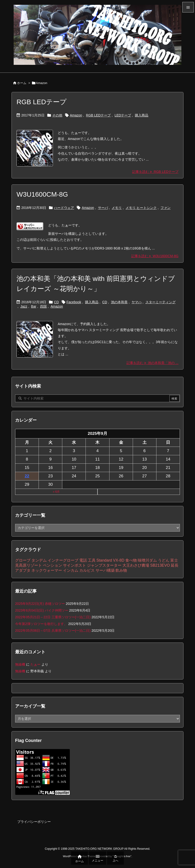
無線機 (20, 664)
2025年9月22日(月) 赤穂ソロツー (40, 604)
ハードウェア (64, 208)
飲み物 (121, 570)
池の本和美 (119, 302)
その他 (57, 115)
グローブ (23, 560)
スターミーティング (161, 302)
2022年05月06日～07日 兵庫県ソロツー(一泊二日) (53, 631)
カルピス (87, 570)
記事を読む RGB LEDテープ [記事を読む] (155, 172)
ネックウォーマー (47, 570)
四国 (43, 306)
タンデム (39, 560)
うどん (164, 560)
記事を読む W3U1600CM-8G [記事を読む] (155, 256)
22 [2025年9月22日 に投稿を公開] (27, 476)
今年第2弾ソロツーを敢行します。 (41, 624)
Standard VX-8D (110, 560)
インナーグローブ (63, 560)
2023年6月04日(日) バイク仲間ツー (42, 610)
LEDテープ (123, 115)
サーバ (103, 208)
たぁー (35, 664)
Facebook (74, 302)
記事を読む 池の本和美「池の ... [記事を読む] (152, 363)
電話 (83, 560)
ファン (166, 208)
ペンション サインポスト (64, 565)
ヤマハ (137, 302)
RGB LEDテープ (42, 102)
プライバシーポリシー (34, 822)
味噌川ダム (147, 560)
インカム (71, 570)
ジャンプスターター (104, 565)
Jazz (24, 306)
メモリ (117, 208)
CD (56, 302)
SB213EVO (160, 565)
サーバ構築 (105, 570)
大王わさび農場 (136, 565)
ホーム (22, 83)
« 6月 (56, 492)
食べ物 (131, 560)
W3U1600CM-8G (42, 194)
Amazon (76, 115)
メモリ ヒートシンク (141, 208)
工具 (92, 560)
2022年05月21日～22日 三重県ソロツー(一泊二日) (53, 617)
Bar (34, 306)
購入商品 (142, 115)
